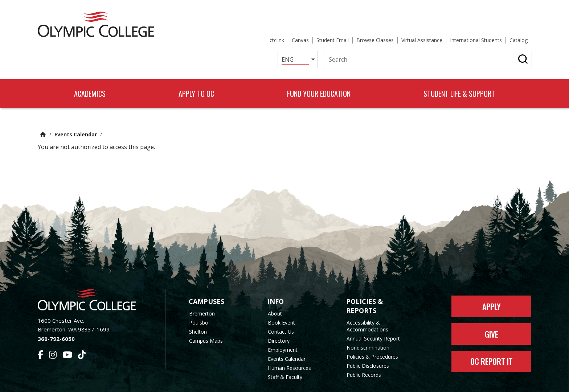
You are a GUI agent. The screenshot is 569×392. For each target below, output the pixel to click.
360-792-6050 (56, 314)
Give (492, 309)
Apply (492, 282)
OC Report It (492, 337)
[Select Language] (288, 34)
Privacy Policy (343, 382)
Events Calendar (76, 110)
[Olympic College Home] (94, 275)
